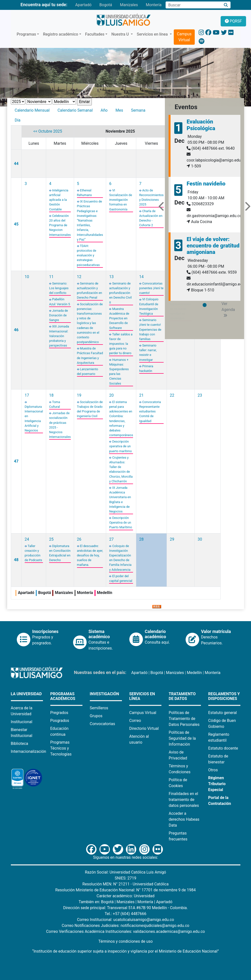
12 (79, 277)
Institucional (22, 722)
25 (51, 539)
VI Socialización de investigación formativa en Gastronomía (121, 200)
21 (141, 395)
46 (16, 330)
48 (16, 560)
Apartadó (83, 5)
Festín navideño (206, 184)
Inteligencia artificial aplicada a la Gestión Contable (59, 200)
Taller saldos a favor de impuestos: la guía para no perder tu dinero (121, 344)
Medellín (194, 673)
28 (141, 539)
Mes (119, 110)
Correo (135, 721)
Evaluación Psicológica (201, 125)
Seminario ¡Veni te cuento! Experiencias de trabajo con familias (150, 329)
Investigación (105, 694)
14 (141, 277)
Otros (213, 770)
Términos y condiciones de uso (125, 941)
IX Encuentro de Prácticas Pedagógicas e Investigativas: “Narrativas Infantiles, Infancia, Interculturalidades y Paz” (90, 220)
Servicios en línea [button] (153, 34)
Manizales (129, 5)
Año (104, 110)
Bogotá (106, 5)
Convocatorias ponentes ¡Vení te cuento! (151, 288)
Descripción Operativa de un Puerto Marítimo (121, 522)
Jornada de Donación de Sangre (58, 315)
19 (79, 395)
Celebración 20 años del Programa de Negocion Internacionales (60, 225)
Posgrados (60, 721)
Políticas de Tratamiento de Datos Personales (184, 719)
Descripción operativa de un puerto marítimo (120, 446)
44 (16, 164)
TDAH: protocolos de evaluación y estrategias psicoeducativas (88, 255)
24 (27, 539)
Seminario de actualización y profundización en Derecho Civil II (120, 293)
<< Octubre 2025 (48, 131)
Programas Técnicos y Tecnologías (61, 748)
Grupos (96, 716)
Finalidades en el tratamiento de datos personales (184, 800)
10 (27, 277)
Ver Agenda (228, 309)
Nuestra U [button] (121, 34)
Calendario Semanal (75, 110)
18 (51, 395)
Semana (138, 110)
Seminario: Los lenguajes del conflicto (59, 288)
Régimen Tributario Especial (217, 784)
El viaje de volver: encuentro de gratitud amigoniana (213, 246)
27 (111, 539)
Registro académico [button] (61, 34)
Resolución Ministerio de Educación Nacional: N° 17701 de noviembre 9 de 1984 (125, 890)
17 (27, 395)
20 (111, 395)
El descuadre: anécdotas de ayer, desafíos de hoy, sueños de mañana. (90, 555)
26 (79, 539)
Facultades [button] (95, 34)
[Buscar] (226, 5)
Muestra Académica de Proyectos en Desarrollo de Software (119, 318)
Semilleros (99, 708)
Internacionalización (29, 751)
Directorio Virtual (144, 728)
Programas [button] (27, 34)
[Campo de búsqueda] (193, 5)
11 (51, 277)
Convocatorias (103, 724)
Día (18, 120)
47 (16, 461)
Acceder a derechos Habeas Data (184, 819)
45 (16, 224)
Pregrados (59, 713)
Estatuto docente (223, 748)
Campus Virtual (184, 37)
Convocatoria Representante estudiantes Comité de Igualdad (150, 411)
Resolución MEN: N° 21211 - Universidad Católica (125, 884)
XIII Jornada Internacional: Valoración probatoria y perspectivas (59, 336)
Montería (154, 5)
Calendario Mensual (32, 110)
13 (111, 277)
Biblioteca (20, 744)
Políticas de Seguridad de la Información (182, 738)
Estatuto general (223, 713)
